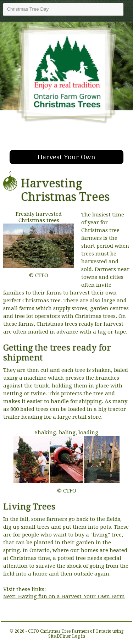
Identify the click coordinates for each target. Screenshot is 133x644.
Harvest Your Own (66, 157)
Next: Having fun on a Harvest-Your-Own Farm (64, 596)
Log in (79, 636)
